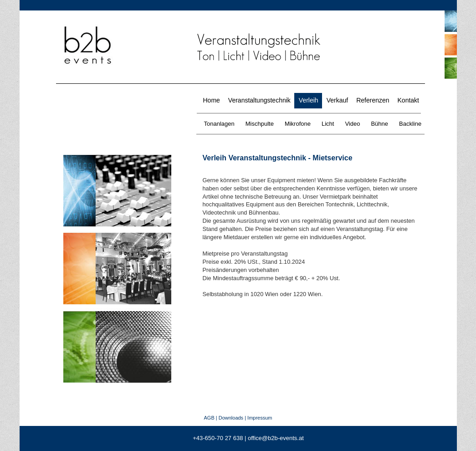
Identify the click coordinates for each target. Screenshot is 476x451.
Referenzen (373, 100)
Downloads (231, 418)
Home (212, 100)
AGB (209, 418)
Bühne (379, 124)
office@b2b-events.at (276, 438)
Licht (328, 124)
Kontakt (408, 100)
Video (352, 124)
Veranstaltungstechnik (259, 100)
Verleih (309, 100)
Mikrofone (298, 124)
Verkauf (337, 100)
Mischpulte (260, 124)
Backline (410, 124)
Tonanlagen (219, 124)
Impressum (260, 418)
